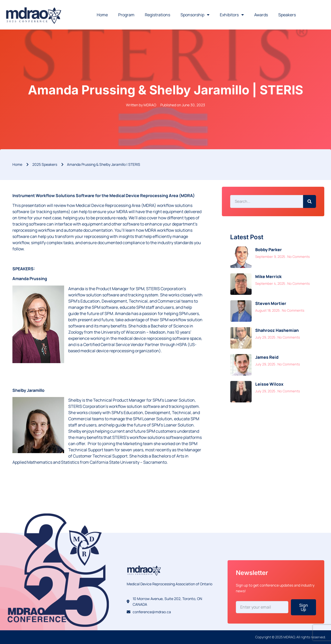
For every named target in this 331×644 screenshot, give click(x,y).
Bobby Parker (269, 250)
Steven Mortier (271, 303)
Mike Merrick (268, 276)
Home (102, 15)
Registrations (157, 15)
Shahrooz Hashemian (277, 330)
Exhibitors (232, 15)
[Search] (310, 201)
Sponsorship (195, 15)
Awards (261, 15)
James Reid (267, 357)
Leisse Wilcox (269, 384)
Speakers (287, 15)
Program (126, 15)
